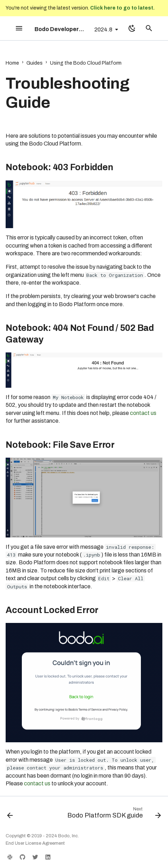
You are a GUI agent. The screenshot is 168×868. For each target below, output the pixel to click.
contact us (143, 413)
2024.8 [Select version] (103, 29)
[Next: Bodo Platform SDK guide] (113, 814)
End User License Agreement (35, 843)
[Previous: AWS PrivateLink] (10, 814)
